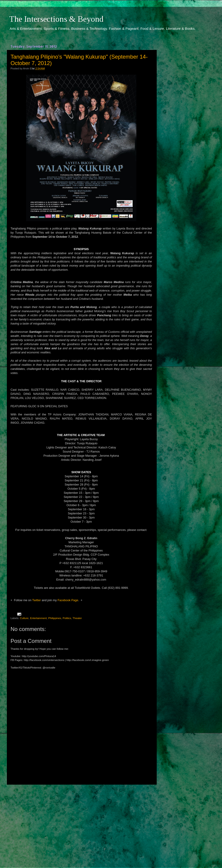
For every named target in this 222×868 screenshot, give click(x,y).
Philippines (55, 618)
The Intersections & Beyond (56, 19)
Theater (77, 618)
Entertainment (38, 618)
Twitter (36, 600)
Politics (67, 618)
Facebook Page (68, 600)
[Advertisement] (81, 822)
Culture (24, 618)
